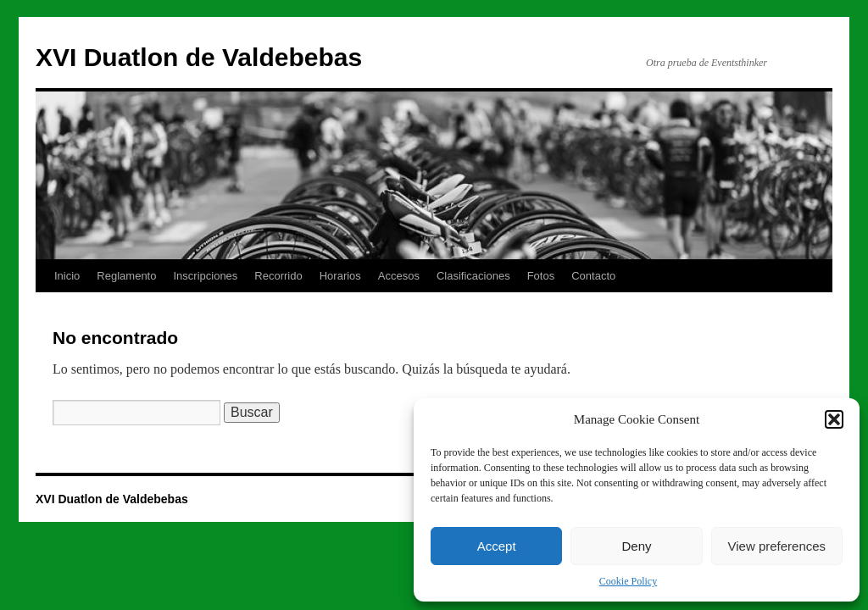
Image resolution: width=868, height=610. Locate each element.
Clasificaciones (473, 276)
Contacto (593, 276)
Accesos (399, 276)
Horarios (340, 276)
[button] (834, 419)
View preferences (777, 546)
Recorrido (278, 276)
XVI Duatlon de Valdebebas (199, 57)
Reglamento (126, 276)
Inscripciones (205, 276)
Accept (497, 546)
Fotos (541, 276)
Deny (636, 546)
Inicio (67, 276)
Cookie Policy (628, 581)
